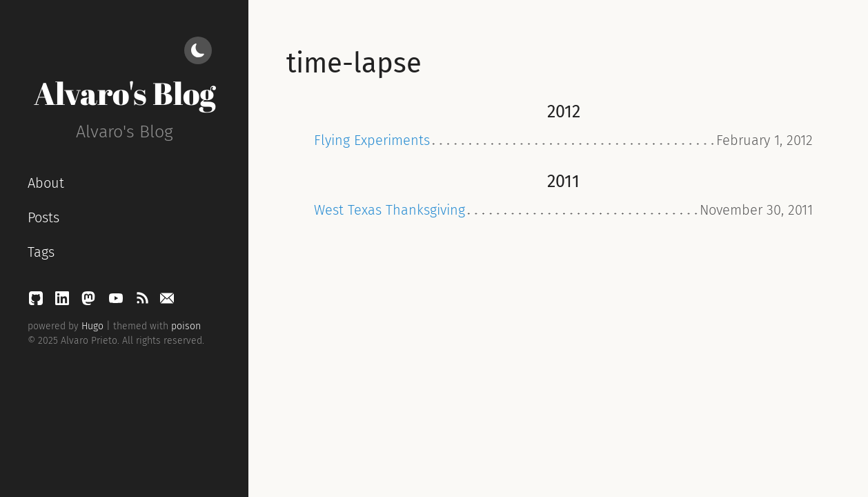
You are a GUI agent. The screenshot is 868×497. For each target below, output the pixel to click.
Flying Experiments (372, 140)
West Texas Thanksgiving (389, 210)
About (46, 183)
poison (186, 326)
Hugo (92, 326)
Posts (43, 217)
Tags (41, 252)
